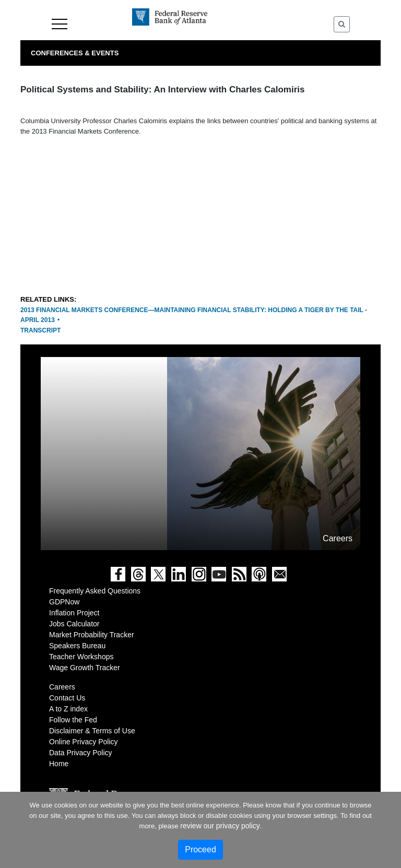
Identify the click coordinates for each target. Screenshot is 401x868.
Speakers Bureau (77, 646)
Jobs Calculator (74, 624)
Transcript (40, 330)
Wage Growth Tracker (85, 668)
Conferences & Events (75, 53)
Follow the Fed (73, 720)
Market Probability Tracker (92, 635)
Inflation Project (74, 613)
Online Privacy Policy (84, 742)
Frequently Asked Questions (95, 591)
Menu (60, 24)
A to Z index (68, 709)
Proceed (200, 849)
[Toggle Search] (342, 24)
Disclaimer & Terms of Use (92, 731)
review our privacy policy (220, 826)
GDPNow (64, 602)
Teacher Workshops (81, 657)
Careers (62, 687)
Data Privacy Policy (81, 753)
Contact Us (67, 698)
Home (59, 764)
